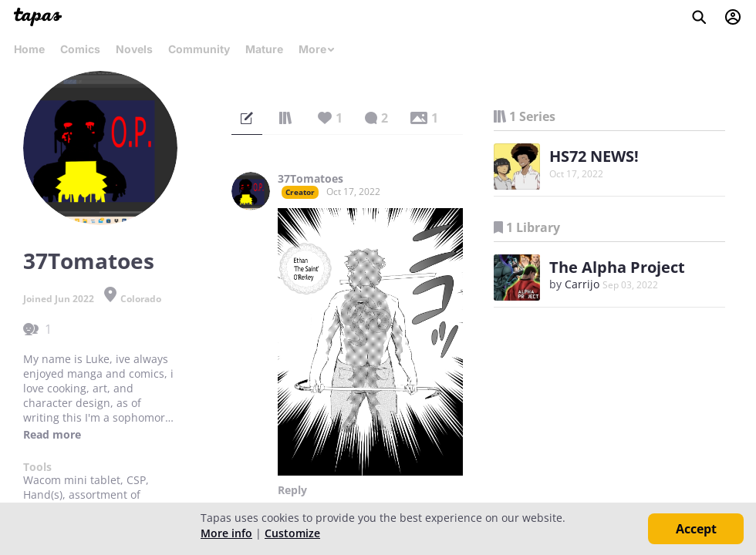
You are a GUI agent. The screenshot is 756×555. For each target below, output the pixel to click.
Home (29, 49)
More (317, 49)
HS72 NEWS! (594, 156)
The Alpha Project (617, 267)
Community (199, 49)
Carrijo (582, 284)
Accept (696, 529)
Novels (134, 49)
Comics (80, 49)
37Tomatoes (310, 179)
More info (226, 533)
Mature (264, 49)
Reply (292, 490)
